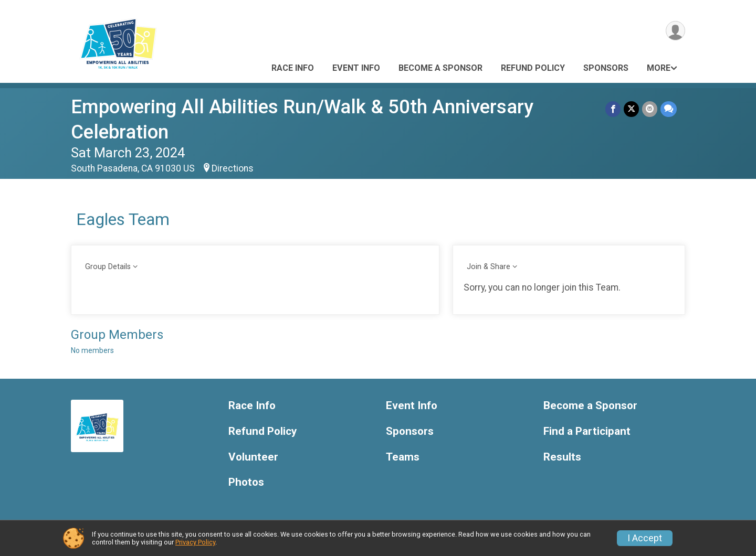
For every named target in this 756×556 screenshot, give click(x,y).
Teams (403, 457)
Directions (233, 168)
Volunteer (253, 457)
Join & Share (489, 267)
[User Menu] (675, 31)
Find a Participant (587, 431)
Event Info (356, 68)
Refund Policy (533, 68)
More (659, 68)
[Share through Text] (669, 109)
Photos (246, 482)
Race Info (293, 68)
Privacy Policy (195, 542)
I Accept (645, 538)
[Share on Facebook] (613, 109)
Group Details (108, 267)
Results (562, 457)
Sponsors (606, 68)
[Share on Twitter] (631, 109)
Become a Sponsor (440, 68)
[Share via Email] (650, 109)
